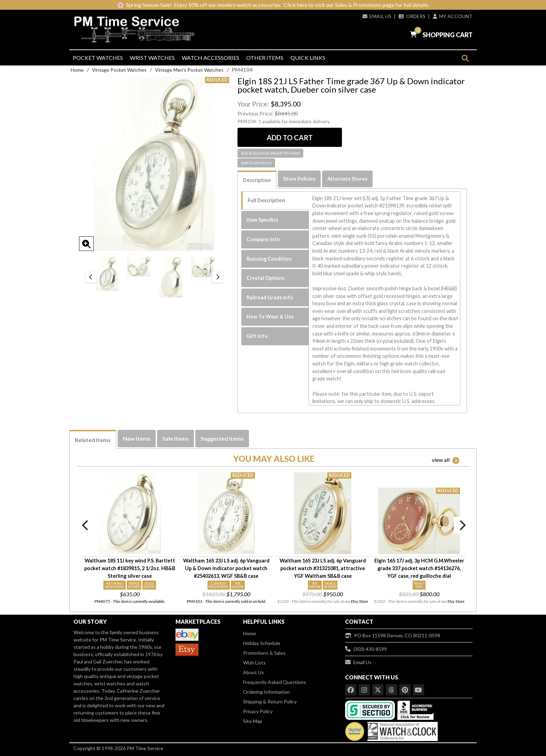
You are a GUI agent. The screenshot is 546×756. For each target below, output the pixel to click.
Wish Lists (254, 663)
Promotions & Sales (264, 653)
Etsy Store (360, 601)
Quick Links (308, 58)
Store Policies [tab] (299, 179)
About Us (253, 672)
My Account (453, 16)
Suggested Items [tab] (222, 438)
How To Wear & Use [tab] (270, 317)
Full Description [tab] (266, 200)
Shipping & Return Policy (270, 702)
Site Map (253, 721)
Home (77, 70)
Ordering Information (266, 692)
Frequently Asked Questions (275, 682)
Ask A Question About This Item (270, 153)
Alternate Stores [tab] (347, 179)
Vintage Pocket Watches (119, 70)
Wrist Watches (152, 58)
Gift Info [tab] (257, 336)
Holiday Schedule (262, 643)
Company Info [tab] (263, 239)
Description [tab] (257, 180)
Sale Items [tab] (175, 438)
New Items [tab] (137, 438)
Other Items (265, 58)
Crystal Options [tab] (266, 278)
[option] (107, 274)
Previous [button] (91, 277)
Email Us (377, 16)
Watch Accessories (210, 58)
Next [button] (218, 277)
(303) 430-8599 (366, 649)
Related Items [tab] (93, 440)
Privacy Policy (258, 711)
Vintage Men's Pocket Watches (189, 70)
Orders (412, 16)
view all (446, 460)
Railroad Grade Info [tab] (270, 297)
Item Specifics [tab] (262, 220)
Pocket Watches (98, 58)
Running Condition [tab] (269, 259)
